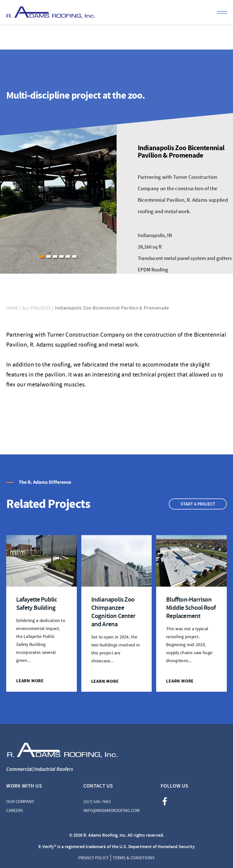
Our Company (20, 802)
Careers (15, 811)
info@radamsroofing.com (111, 811)
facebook (165, 801)
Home (12, 308)
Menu (222, 12)
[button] (42, 256)
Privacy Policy (93, 858)
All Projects (37, 308)
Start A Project (198, 504)
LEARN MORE (30, 681)
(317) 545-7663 (97, 802)
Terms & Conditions (134, 858)
